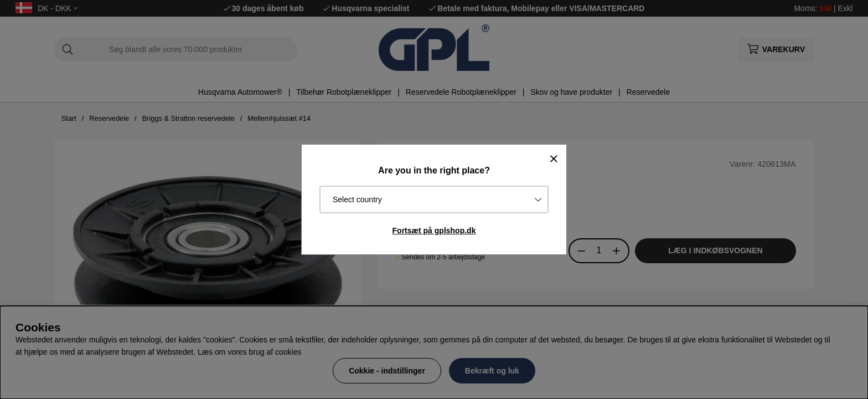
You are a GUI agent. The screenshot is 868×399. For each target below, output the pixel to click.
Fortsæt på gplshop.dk (434, 231)
